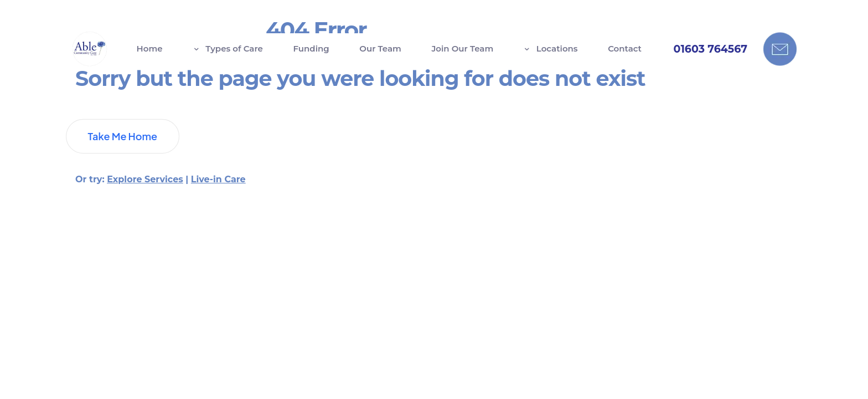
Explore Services (145, 195)
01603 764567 (711, 49)
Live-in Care (218, 195)
